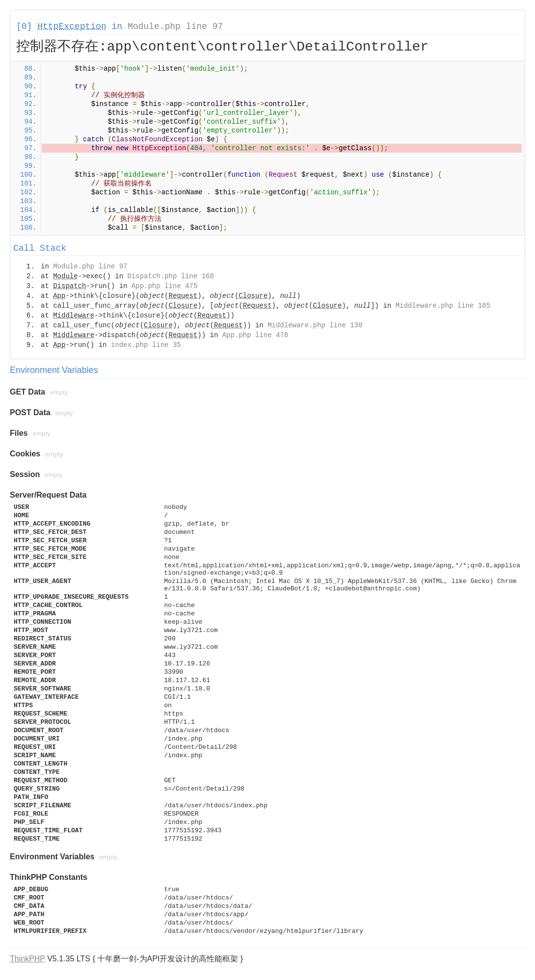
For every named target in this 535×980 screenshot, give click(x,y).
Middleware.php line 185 (443, 306)
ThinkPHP (27, 959)
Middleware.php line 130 (315, 325)
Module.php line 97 (175, 26)
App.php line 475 (164, 286)
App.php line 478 (255, 335)
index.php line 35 (146, 345)
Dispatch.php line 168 (170, 276)
